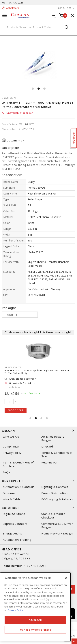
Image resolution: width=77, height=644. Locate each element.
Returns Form (51, 462)
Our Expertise (38, 481)
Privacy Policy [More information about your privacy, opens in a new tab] (16, 610)
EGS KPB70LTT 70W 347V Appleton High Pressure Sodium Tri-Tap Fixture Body (37, 372)
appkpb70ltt (13, 367)
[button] (33, 89)
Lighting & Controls (55, 487)
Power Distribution (55, 493)
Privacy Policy (12, 453)
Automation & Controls (18, 487)
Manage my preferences (35, 630)
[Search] (38, 27)
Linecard (47, 446)
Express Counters (15, 524)
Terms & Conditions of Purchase (18, 464)
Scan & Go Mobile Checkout (53, 516)
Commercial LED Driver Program (57, 525)
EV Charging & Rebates (57, 499)
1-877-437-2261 (15, 3)
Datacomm (10, 493)
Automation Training (17, 540)
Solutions (38, 508)
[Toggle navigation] (5, 16)
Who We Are (11, 437)
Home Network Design (57, 533)
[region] (35, 607)
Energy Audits (12, 533)
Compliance (11, 446)
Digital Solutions (14, 514)
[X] (66, 578)
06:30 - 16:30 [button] (65, 8)
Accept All (35, 620)
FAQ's (7, 472)
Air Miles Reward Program (53, 438)
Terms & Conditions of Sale (57, 454)
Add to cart (16, 410)
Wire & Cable (12, 499)
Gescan (38, 431)
